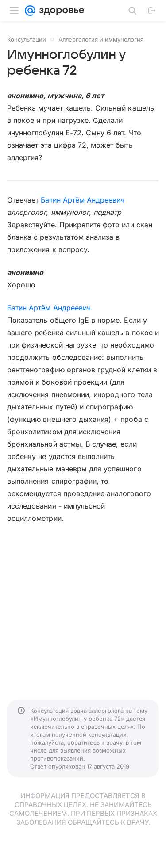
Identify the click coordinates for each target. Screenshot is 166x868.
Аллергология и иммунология (101, 39)
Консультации (27, 39)
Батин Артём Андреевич (83, 200)
